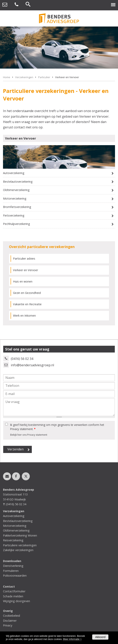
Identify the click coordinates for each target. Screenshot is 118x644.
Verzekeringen (24, 77)
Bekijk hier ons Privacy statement (29, 435)
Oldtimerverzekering (16, 190)
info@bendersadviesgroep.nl (32, 365)
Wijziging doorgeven (16, 601)
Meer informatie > (72, 639)
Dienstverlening (13, 566)
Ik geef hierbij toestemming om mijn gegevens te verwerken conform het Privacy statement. (57, 427)
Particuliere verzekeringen (20, 545)
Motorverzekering (15, 198)
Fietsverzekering (14, 215)
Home (7, 77)
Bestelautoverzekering (18, 182)
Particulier (44, 77)
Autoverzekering (14, 173)
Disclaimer (10, 621)
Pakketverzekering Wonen (20, 535)
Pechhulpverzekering (16, 224)
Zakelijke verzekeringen (18, 550)
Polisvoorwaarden (15, 576)
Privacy (8, 625)
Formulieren (11, 571)
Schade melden (13, 596)
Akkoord (100, 637)
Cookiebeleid (11, 616)
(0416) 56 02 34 (22, 359)
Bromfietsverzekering (17, 207)
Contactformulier (14, 591)
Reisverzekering (13, 540)
